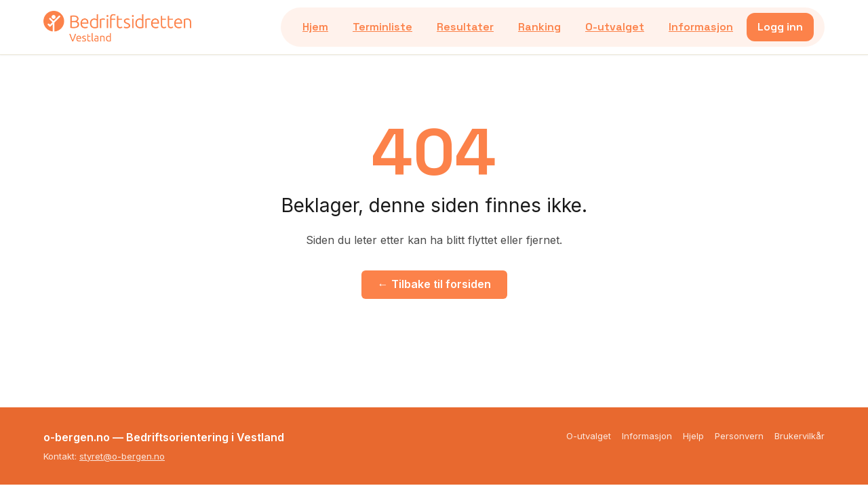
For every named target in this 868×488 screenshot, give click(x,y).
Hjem (315, 27)
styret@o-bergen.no (122, 456)
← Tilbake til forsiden (434, 284)
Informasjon (701, 27)
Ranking (539, 27)
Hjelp (693, 436)
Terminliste (382, 27)
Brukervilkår (800, 436)
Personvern (739, 436)
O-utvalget (615, 27)
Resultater (465, 27)
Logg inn (780, 27)
